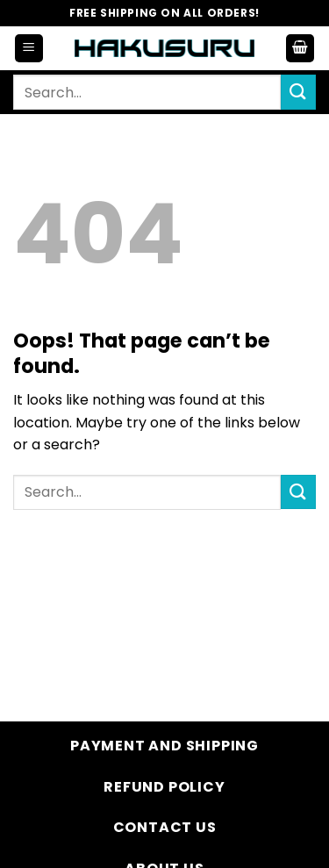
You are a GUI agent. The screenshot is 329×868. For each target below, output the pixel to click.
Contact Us (165, 827)
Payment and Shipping (164, 746)
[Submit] (298, 92)
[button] (29, 49)
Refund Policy (164, 787)
